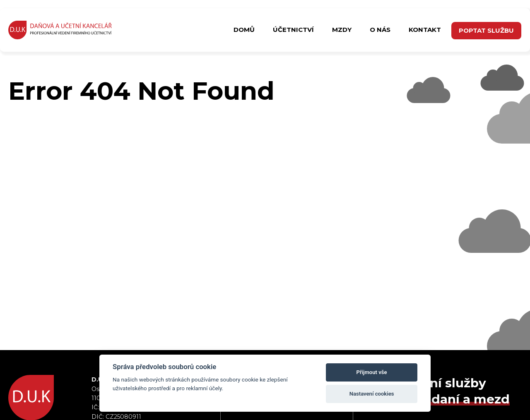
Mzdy (342, 30)
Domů (244, 30)
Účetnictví (293, 30)
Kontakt (425, 30)
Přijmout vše (372, 372)
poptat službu (486, 30)
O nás (380, 30)
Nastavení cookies (372, 394)
